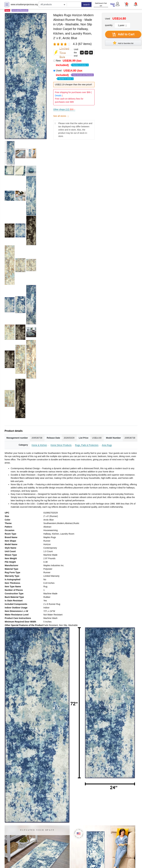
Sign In (113, 5)
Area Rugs (107, 445)
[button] (136, 4)
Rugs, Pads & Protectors (87, 445)
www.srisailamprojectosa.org (24, 4)
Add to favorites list (123, 43)
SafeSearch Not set (101, 5)
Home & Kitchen (39, 445)
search (86, 5)
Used (75, 74)
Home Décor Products (61, 445)
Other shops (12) (64, 109)
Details (58, 96)
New (72, 63)
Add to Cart (123, 35)
